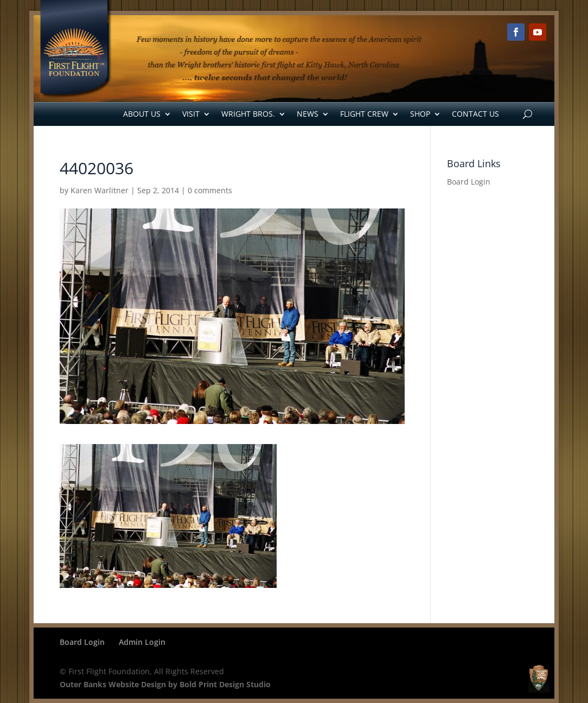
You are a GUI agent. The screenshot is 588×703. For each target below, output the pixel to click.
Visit (191, 114)
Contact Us (475, 114)
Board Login (469, 182)
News (308, 114)
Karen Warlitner (100, 190)
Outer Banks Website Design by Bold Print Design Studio (165, 684)
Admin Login (142, 642)
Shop (420, 114)
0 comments (210, 190)
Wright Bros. (248, 114)
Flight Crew (364, 114)
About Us (142, 114)
